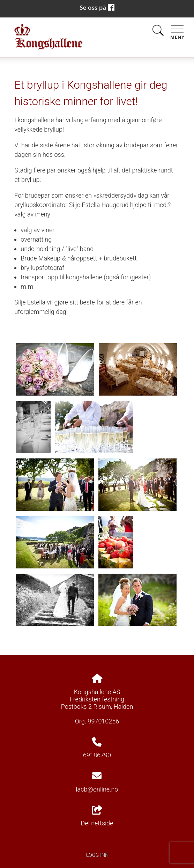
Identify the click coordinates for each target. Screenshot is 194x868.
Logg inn (97, 855)
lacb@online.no (97, 789)
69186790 (97, 755)
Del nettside (97, 816)
